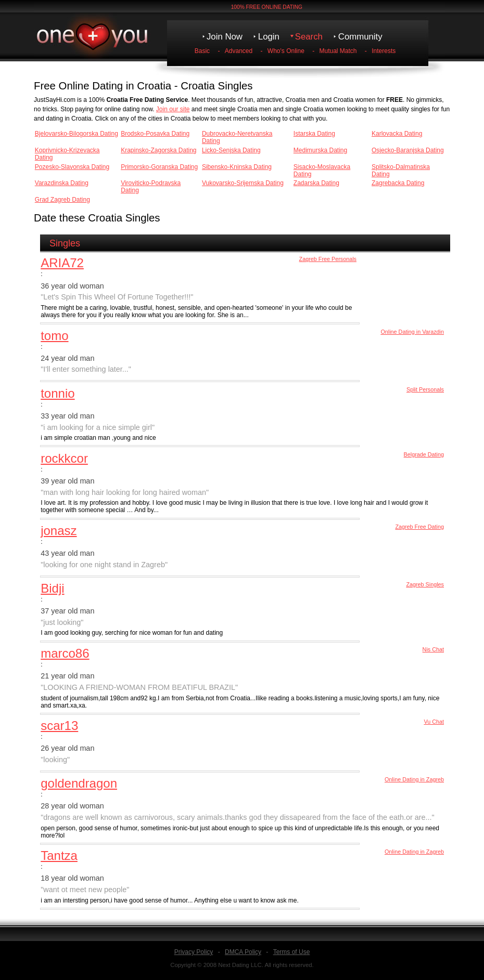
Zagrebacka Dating (398, 183)
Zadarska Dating (316, 183)
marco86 (65, 653)
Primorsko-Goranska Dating (159, 167)
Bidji (52, 588)
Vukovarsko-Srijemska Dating (243, 183)
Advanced (239, 51)
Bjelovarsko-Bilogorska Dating (77, 134)
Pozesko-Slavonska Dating (72, 167)
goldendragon (79, 783)
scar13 (59, 726)
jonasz (59, 531)
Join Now (225, 37)
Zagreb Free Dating (419, 527)
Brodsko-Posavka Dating (155, 134)
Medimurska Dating (320, 150)
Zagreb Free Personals (328, 259)
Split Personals (425, 389)
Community (360, 37)
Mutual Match (338, 51)
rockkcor (64, 458)
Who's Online (286, 51)
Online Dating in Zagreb (414, 779)
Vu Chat (434, 722)
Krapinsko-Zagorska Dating (158, 150)
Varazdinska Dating (62, 183)
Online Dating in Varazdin (412, 332)
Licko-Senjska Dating (231, 150)
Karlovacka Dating (397, 134)
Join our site (173, 109)
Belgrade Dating (424, 454)
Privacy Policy (194, 952)
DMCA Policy (243, 952)
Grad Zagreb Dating (62, 200)
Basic (202, 51)
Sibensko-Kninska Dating (237, 167)
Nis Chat (433, 649)
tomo (54, 336)
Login (269, 37)
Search (309, 37)
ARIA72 (62, 263)
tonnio (58, 393)
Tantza (59, 855)
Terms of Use (292, 952)
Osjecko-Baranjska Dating (408, 150)
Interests (384, 51)
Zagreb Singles (425, 584)
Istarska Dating (314, 134)
